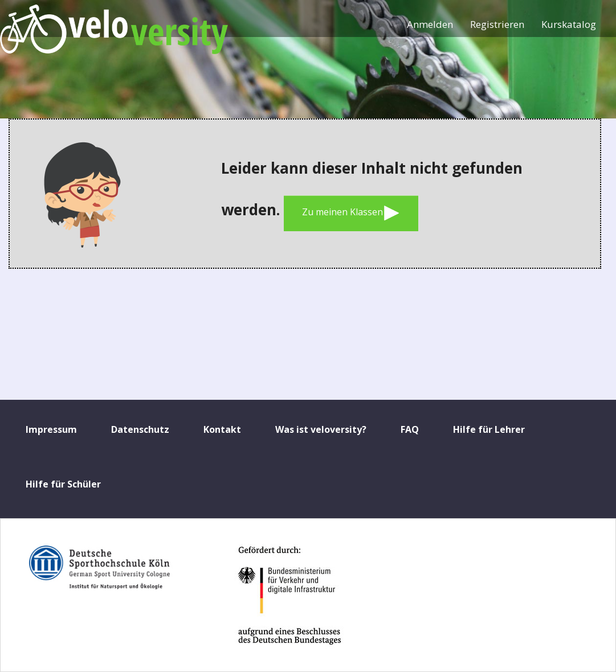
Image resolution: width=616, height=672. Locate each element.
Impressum (51, 429)
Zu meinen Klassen (351, 213)
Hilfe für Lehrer (489, 429)
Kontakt (222, 429)
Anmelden (430, 24)
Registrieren (497, 24)
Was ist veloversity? (321, 429)
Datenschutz (140, 429)
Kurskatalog (569, 24)
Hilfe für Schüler (63, 484)
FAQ (410, 429)
